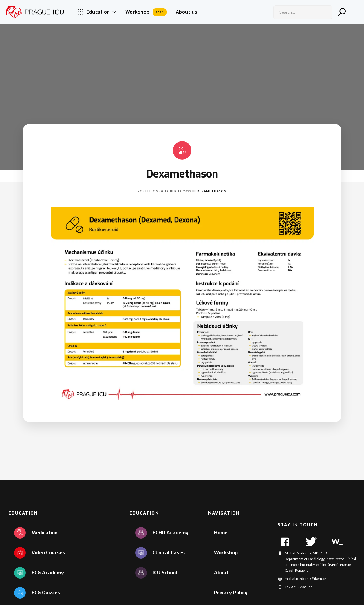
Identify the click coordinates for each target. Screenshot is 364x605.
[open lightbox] (182, 306)
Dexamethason (212, 191)
